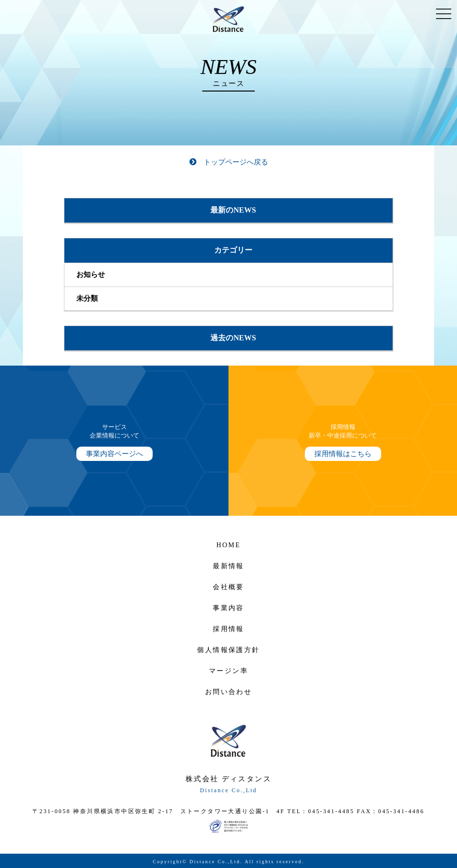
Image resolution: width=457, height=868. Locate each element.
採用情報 (228, 629)
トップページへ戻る (229, 162)
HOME (229, 545)
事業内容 (228, 608)
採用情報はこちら (343, 454)
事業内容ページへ (114, 454)
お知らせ (91, 275)
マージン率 (228, 671)
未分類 (87, 298)
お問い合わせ (228, 692)
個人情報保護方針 (228, 650)
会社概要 (228, 587)
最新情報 (228, 566)
